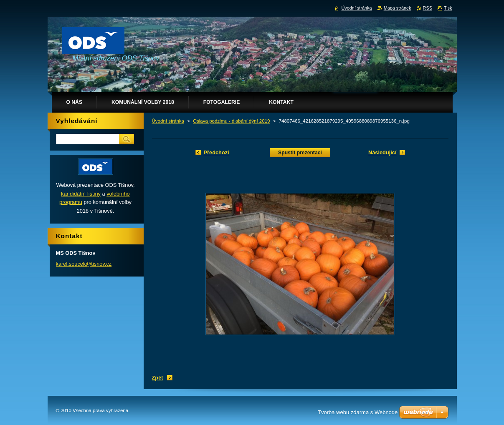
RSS (428, 8)
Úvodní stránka (168, 121)
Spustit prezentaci (300, 153)
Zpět (158, 378)
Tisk (448, 8)
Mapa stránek (398, 8)
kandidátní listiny (81, 194)
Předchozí (217, 152)
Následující (382, 152)
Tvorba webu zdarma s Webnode (358, 412)
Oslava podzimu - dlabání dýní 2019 (231, 121)
